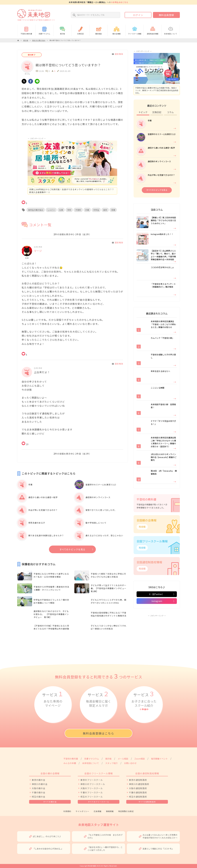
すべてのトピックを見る (72, 549)
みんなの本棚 (70, 763)
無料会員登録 (166, 15)
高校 (105, 210)
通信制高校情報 (153, 30)
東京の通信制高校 (138, 780)
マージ (38, 251)
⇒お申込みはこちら (119, 2)
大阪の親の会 (39, 788)
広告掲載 (98, 811)
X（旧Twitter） (157, 594)
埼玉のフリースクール (92, 797)
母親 (113, 210)
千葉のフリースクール (92, 792)
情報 (135, 30)
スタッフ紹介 (111, 763)
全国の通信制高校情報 (147, 773)
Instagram (157, 601)
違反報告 (117, 54)
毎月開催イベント (159, 759)
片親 (87, 210)
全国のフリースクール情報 (99, 773)
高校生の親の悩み (36, 210)
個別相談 (99, 30)
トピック (143, 112)
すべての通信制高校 (147, 802)
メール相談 (123, 759)
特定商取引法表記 (126, 811)
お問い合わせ (130, 763)
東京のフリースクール (92, 780)
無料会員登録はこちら (98, 733)
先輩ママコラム (44, 30)
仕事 (61, 210)
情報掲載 (110, 811)
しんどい (51, 210)
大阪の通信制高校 (138, 788)
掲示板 (62, 30)
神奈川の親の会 (40, 784)
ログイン (138, 15)
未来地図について (171, 30)
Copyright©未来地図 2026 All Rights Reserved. (98, 866)
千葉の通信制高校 (138, 792)
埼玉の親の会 (39, 797)
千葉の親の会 (39, 792)
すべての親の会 (50, 802)
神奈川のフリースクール (93, 784)
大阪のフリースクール (92, 788)
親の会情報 (116, 30)
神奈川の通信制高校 (139, 784)
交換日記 (81, 30)
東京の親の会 (39, 780)
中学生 (96, 210)
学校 (69, 210)
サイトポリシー (82, 811)
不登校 (78, 210)
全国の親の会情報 (50, 773)
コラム (170, 112)
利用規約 (67, 811)
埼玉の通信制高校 (138, 797)
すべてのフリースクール (99, 802)
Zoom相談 (140, 759)
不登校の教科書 (26, 30)
